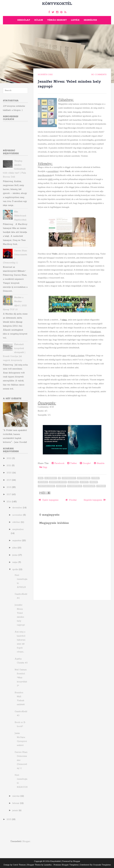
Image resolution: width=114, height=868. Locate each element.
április (16, 569)
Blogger (26, 841)
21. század (51, 478)
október (17, 522)
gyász (95, 478)
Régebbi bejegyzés (95, 500)
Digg (43, 467)
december (18, 508)
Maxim (94, 482)
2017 (9, 494)
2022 (9, 458)
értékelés (84, 478)
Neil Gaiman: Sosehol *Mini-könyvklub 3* (21, 678)
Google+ (85, 463)
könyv (84, 482)
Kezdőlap (24, 20)
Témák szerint (57, 20)
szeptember (18, 529)
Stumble (99, 463)
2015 (9, 819)
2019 (9, 480)
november (18, 515)
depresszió (69, 478)
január (16, 810)
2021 (9, 466)
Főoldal (71, 500)
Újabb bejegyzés (49, 500)
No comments (99, 75)
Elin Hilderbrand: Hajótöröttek (20, 216)
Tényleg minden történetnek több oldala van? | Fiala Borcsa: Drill (14, 169)
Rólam (39, 20)
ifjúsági (43, 482)
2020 (9, 473)
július (15, 548)
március (16, 796)
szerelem (89, 486)
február (16, 803)
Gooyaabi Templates (102, 865)
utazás (101, 486)
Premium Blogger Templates (66, 865)
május (15, 562)
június (15, 555)
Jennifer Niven (58, 482)
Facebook (58, 463)
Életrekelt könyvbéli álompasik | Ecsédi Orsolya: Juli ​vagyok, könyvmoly (14, 352)
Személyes (90, 20)
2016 (41, 478)
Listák (75, 20)
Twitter (72, 463)
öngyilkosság (46, 486)
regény (61, 486)
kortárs (73, 482)
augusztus (17, 541)
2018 (9, 487)
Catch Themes (19, 865)
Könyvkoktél (57, 4)
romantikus (75, 486)
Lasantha (48, 865)
